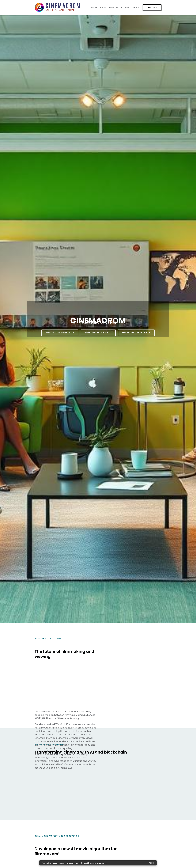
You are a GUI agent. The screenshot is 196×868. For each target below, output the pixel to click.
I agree (151, 863)
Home (94, 7)
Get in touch (42, 718)
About (103, 7)
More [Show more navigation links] (135, 7)
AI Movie (125, 7)
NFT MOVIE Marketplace (136, 333)
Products (114, 7)
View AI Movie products (60, 333)
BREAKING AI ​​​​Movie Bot (98, 333)
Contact (152, 8)
